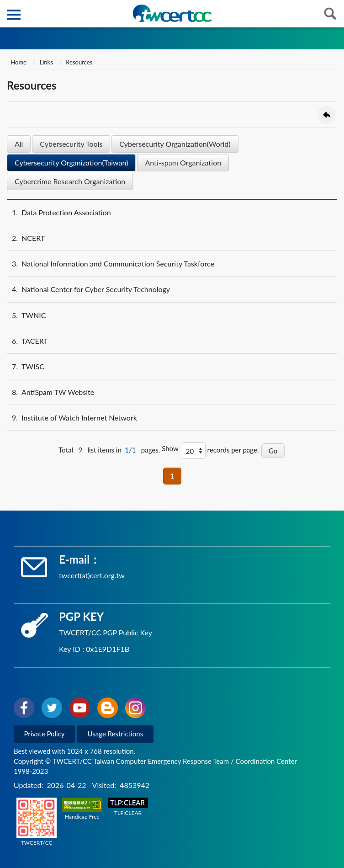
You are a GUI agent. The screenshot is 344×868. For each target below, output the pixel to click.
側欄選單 (14, 15)
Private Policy (45, 734)
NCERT (26, 238)
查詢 (330, 14)
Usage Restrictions (116, 734)
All (19, 144)
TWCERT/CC (37, 822)
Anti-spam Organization (183, 162)
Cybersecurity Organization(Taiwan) (71, 162)
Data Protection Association (59, 212)
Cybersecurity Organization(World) (175, 144)
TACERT (27, 341)
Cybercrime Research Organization (70, 181)
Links (46, 62)
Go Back (327, 115)
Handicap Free (82, 809)
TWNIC (26, 315)
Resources (79, 62)
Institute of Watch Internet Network (72, 418)
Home (18, 62)
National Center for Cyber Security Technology (88, 289)
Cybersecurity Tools (71, 144)
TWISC (26, 366)
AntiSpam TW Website (50, 392)
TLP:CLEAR (128, 807)
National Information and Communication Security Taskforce (111, 264)
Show (170, 448)
